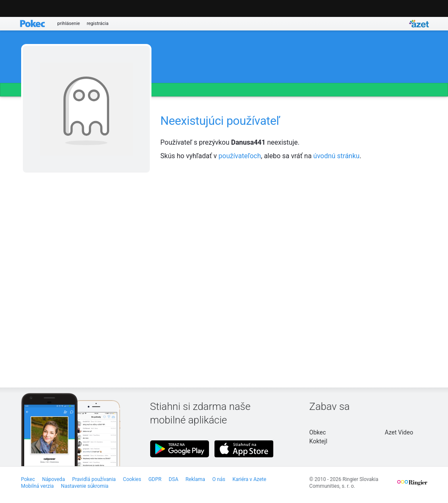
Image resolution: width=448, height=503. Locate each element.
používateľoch (240, 156)
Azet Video (399, 432)
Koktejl (318, 441)
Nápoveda (53, 479)
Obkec (317, 432)
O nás (219, 479)
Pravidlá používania (94, 479)
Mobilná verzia (38, 486)
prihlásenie (69, 23)
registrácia (98, 23)
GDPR (155, 479)
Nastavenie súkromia (85, 486)
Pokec (28, 479)
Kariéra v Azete (249, 479)
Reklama (195, 479)
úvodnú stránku (337, 156)
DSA (174, 479)
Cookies (132, 479)
